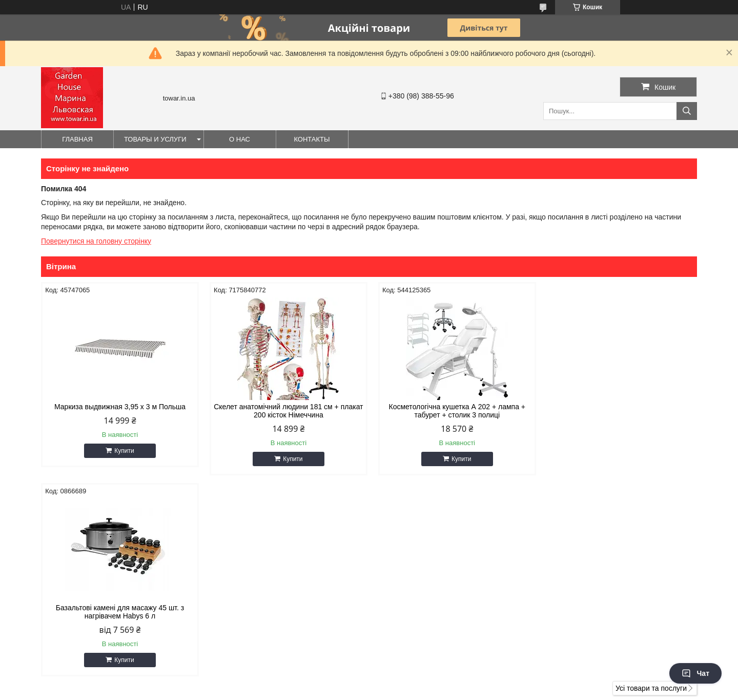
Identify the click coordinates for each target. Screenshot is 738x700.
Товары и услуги (155, 139)
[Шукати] (687, 111)
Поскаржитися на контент (339, 690)
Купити (123, 451)
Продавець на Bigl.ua (369, 681)
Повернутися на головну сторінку (96, 241)
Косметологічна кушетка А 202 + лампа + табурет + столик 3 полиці (452, 411)
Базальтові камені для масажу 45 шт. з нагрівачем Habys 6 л (619, 411)
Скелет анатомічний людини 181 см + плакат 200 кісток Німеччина (286, 411)
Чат (695, 673)
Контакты (312, 139)
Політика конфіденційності (418, 690)
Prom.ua (417, 672)
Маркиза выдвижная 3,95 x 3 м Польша (119, 407)
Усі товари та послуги (651, 487)
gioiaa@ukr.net (409, 556)
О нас (240, 139)
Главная (77, 139)
